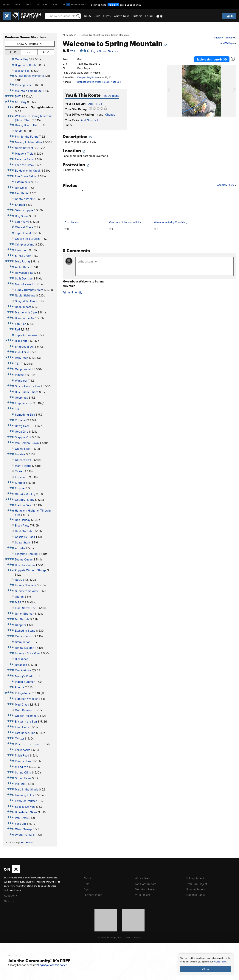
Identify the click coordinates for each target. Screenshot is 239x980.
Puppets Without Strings (31, 570)
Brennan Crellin (86, 82)
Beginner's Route (26, 65)
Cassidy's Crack (25, 537)
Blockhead (22, 659)
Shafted (20, 205)
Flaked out (22, 250)
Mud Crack (22, 704)
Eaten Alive (22, 222)
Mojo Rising (22, 261)
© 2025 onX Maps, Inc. (110, 937)
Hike (28, 5)
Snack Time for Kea (27, 386)
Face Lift (20, 824)
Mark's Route (23, 466)
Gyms (107, 16)
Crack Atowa (23, 670)
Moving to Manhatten (28, 142)
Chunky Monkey (25, 494)
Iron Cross (21, 818)
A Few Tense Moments (29, 76)
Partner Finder (93, 895)
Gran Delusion (24, 710)
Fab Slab (21, 324)
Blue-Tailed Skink (26, 812)
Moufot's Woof (24, 284)
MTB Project (142, 895)
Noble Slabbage (25, 295)
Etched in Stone (25, 630)
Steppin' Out (23, 437)
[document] (206, 964)
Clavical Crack (24, 227)
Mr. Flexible (22, 619)
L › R (13, 52)
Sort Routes (27, 842)
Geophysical (23, 369)
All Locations (69, 35)
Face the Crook (25, 165)
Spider (19, 131)
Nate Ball (116, 82)
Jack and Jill (23, 71)
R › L (29, 52)
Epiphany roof (24, 403)
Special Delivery (25, 807)
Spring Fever (23, 778)
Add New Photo (227, 185)
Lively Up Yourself (26, 801)
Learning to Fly (24, 795)
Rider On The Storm (28, 744)
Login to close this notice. (53, 965)
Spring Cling (23, 772)
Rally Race (22, 358)
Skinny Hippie (24, 210)
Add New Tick (90, 120)
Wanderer (21, 380)
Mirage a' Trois (24, 153)
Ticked (19, 471)
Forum (149, 16)
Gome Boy (21, 59)
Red (17, 329)
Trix (17, 409)
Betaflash (21, 665)
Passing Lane (23, 85)
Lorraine (20, 454)
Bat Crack (21, 188)
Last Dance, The (25, 733)
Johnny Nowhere (25, 585)
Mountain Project (146, 889)
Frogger (20, 488)
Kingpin (20, 483)
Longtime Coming (26, 554)
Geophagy (21, 397)
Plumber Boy (23, 761)
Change (110, 114)
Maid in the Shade (27, 789)
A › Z (46, 52)
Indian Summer (25, 682)
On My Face (23, 449)
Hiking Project (195, 878)
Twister (20, 738)
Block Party (22, 525)
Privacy (137, 937)
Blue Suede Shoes (27, 392)
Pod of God (22, 352)
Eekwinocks (22, 750)
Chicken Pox (23, 460)
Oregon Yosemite (26, 716)
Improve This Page (225, 38)
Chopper (20, 625)
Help (86, 884)
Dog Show (22, 216)
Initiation (21, 375)
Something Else (25, 414)
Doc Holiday (23, 520)
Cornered (21, 420)
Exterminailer (23, 182)
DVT (18, 96)
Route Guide (92, 16)
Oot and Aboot (24, 636)
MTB (18, 5)
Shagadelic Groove (27, 301)
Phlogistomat (23, 693)
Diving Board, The (26, 125)
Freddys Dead (24, 505)
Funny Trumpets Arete (29, 290)
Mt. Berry (21, 102)
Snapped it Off (24, 347)
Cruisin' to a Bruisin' (28, 239)
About (87, 878)
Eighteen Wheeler (26, 699)
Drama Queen (24, 559)
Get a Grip (22, 431)
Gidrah (19, 597)
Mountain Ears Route (28, 91)
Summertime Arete (27, 591)
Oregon (83, 35)
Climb (6, 5)
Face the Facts (24, 159)
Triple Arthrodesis (26, 335)
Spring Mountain (120, 35)
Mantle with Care (26, 312)
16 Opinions (112, 96)
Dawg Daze (22, 426)
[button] (171, 91)
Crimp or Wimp (25, 244)
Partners (137, 16)
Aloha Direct (23, 267)
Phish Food (22, 755)
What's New (121, 16)
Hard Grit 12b (23, 531)
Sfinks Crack (23, 256)
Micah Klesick (102, 82)
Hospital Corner (25, 565)
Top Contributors (145, 884)
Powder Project (196, 889)
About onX (11, 895)
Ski (55, 5)
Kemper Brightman (87, 77)
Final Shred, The (25, 608)
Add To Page (228, 43)
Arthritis (20, 548)
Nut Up (20, 580)
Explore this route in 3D (212, 59)
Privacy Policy (220, 962)
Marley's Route (24, 676)
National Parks (195, 895)
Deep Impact (23, 307)
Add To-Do (95, 104)
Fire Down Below (26, 176)
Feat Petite (22, 193)
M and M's (21, 767)
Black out (21, 341)
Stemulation (23, 642)
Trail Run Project (197, 884)
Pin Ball (20, 784)
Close (206, 969)
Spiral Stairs (23, 542)
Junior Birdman (25, 614)
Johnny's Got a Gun (27, 653)
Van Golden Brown (27, 443)
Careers (9, 901)
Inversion (21, 477)
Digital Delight (24, 648)
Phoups (20, 687)
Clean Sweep (23, 829)
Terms (127, 937)
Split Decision (24, 278)
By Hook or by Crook (28, 170)
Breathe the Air (24, 318)
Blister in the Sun (26, 721)
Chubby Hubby (25, 500)
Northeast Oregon (99, 35)
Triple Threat (23, 233)
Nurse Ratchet (24, 148)
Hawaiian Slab (24, 273)
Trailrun (42, 5)
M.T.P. (18, 602)
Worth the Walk (25, 835)
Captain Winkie (25, 199)
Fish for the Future (27, 136)
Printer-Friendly (72, 292)
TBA (18, 364)
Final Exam (22, 727)
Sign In (229, 16)
